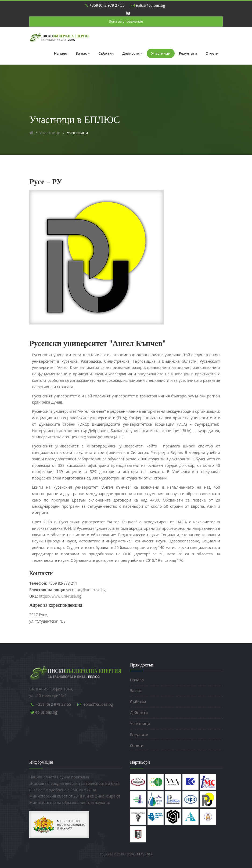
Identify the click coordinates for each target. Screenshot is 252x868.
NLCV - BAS (145, 854)
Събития (106, 53)
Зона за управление (126, 21)
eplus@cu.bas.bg (148, 5)
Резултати (188, 53)
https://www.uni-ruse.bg (60, 596)
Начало (61, 53)
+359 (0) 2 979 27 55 (105, 5)
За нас (83, 53)
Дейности (132, 53)
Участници (161, 53)
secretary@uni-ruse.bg (67, 590)
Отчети (212, 53)
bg (128, 13)
